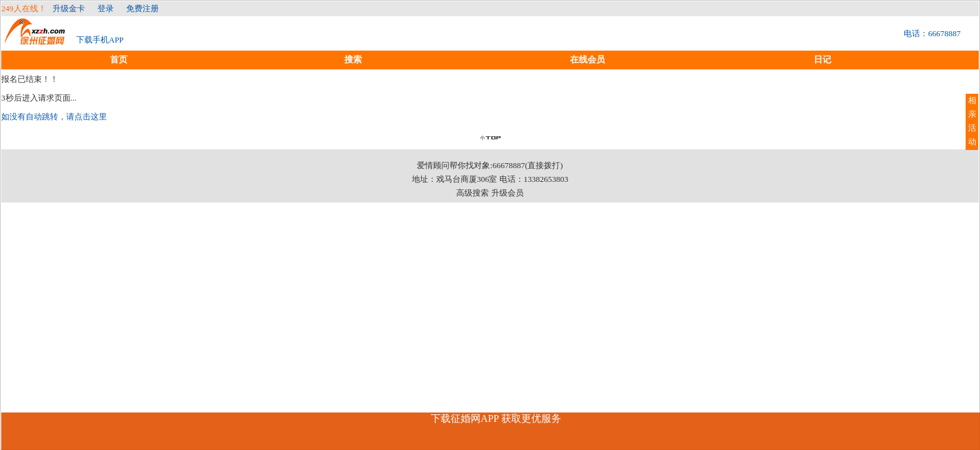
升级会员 (507, 193)
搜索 (353, 60)
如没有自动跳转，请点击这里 (54, 117)
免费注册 (142, 8)
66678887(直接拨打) (528, 165)
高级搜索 (472, 193)
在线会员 (587, 60)
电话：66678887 (932, 33)
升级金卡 (69, 8)
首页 (119, 60)
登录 (106, 8)
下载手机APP (100, 40)
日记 (822, 60)
